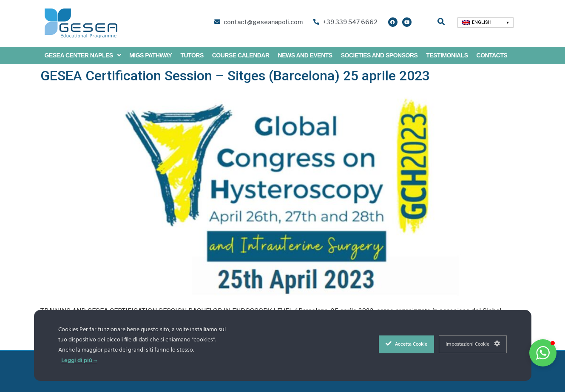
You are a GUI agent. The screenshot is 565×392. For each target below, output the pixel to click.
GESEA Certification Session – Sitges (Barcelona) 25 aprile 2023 (235, 76)
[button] (543, 353)
